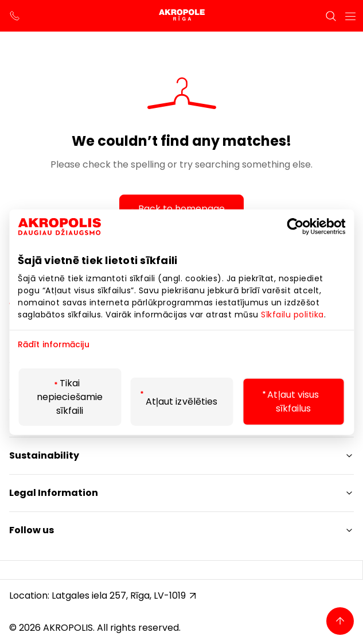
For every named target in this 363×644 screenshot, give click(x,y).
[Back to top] (340, 621)
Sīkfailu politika (292, 315)
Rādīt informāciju (54, 345)
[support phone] (15, 16)
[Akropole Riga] (182, 16)
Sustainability (44, 455)
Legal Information (54, 493)
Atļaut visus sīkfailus (293, 401)
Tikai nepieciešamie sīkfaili (70, 396)
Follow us (32, 530)
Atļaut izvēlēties (182, 401)
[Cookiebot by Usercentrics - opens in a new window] (307, 227)
